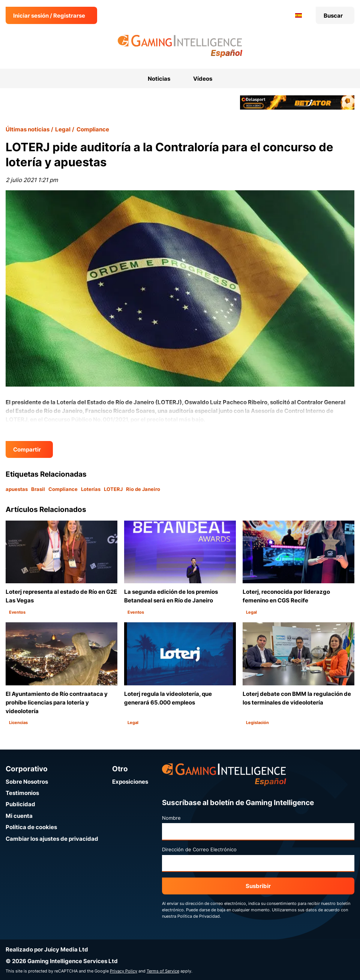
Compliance (93, 129)
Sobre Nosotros (27, 782)
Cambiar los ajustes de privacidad (52, 839)
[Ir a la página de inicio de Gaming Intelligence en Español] (180, 46)
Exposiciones (130, 782)
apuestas (17, 489)
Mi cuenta (19, 816)
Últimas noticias (28, 129)
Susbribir (258, 886)
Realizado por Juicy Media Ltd (47, 949)
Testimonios (22, 793)
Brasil (38, 489)
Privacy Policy (124, 971)
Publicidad (20, 804)
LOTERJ (113, 489)
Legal (63, 129)
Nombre (171, 818)
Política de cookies (31, 827)
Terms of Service (163, 971)
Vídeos (203, 79)
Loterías (91, 489)
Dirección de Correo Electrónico (199, 849)
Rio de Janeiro (143, 489)
